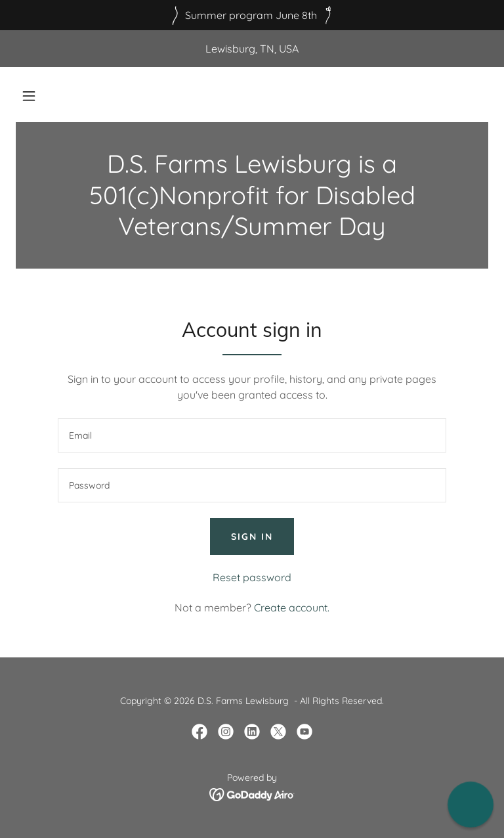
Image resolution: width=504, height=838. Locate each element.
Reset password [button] (252, 577)
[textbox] (252, 435)
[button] (29, 96)
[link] (199, 732)
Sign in (252, 537)
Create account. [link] (292, 607)
